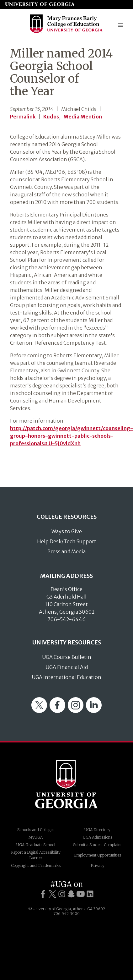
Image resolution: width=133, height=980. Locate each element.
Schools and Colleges (36, 830)
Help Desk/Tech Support (67, 541)
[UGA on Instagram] (62, 894)
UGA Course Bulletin (67, 657)
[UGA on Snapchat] (71, 894)
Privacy (98, 865)
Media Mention (83, 117)
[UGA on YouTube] (81, 894)
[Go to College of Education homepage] (66, 33)
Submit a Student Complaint (97, 845)
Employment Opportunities (98, 855)
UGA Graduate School (36, 845)
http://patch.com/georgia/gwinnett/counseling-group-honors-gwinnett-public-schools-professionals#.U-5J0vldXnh (72, 436)
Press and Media (66, 551)
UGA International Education (66, 677)
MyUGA (36, 837)
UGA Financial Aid (67, 667)
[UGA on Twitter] (52, 894)
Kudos (51, 117)
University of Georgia (66, 784)
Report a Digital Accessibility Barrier (36, 855)
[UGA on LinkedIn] (90, 894)
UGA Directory (97, 830)
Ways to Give (67, 531)
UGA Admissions (98, 837)
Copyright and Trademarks (36, 865)
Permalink (23, 117)
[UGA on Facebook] (43, 894)
